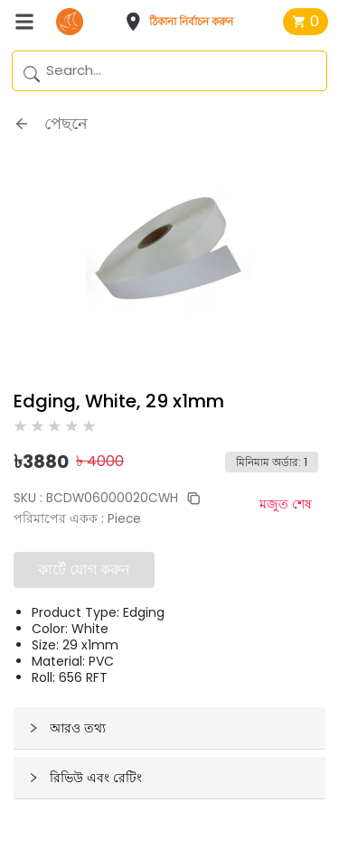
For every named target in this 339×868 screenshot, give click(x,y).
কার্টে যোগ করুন (84, 569)
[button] (184, 22)
